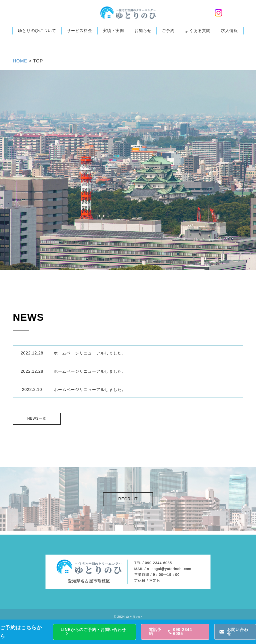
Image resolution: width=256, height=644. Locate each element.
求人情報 (229, 31)
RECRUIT (128, 499)
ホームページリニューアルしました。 (90, 353)
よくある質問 (198, 31)
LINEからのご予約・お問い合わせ (93, 630)
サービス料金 (79, 31)
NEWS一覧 (38, 418)
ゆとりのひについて (37, 31)
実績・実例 (113, 31)
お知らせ (143, 31)
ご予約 (168, 31)
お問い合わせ (238, 632)
